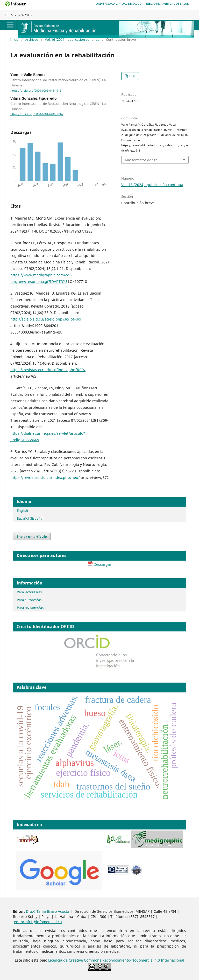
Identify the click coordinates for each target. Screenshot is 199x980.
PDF (132, 76)
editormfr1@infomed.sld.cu (38, 922)
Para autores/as (29, 600)
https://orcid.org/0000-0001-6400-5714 (37, 114)
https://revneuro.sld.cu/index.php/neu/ (45, 477)
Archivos (32, 39)
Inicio (15, 39)
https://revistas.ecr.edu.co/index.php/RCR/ (48, 370)
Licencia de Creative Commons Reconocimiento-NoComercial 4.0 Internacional (116, 960)
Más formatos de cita (141, 160)
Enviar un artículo (32, 536)
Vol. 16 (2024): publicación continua (72, 39)
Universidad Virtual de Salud (119, 4)
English (22, 511)
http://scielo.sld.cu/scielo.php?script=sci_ (46, 319)
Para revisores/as (30, 608)
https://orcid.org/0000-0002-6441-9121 (37, 91)
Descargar (100, 564)
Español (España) (30, 518)
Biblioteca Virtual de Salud (168, 4)
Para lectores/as (29, 592)
